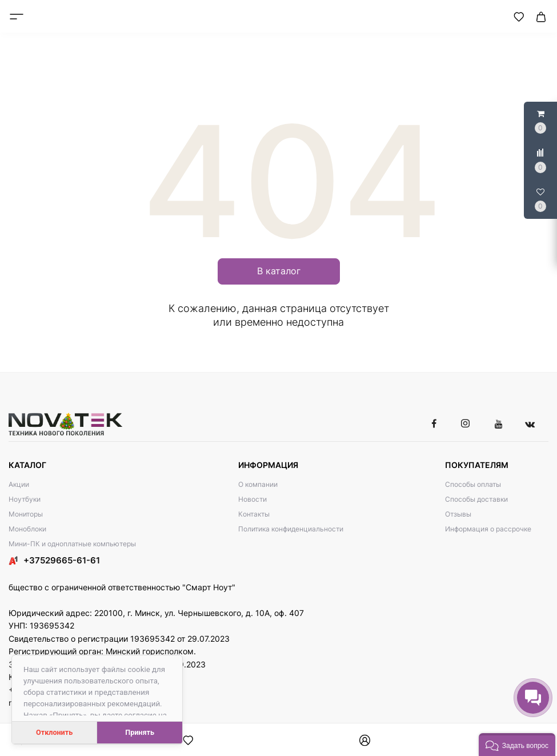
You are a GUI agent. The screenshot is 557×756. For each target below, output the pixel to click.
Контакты (254, 514)
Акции (19, 484)
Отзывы (458, 514)
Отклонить (54, 732)
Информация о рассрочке (488, 529)
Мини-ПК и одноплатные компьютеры (72, 544)
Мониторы (26, 514)
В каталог (279, 271)
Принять (140, 732)
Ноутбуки (25, 499)
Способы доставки (476, 499)
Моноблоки (27, 529)
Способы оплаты (473, 484)
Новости (253, 499)
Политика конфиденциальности (291, 529)
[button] (517, 745)
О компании (258, 484)
